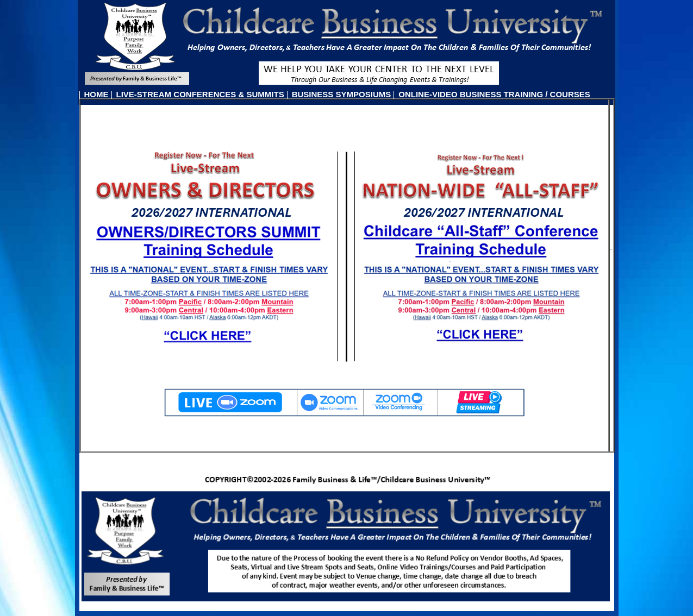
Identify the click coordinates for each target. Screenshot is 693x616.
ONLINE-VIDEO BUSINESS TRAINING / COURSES (494, 94)
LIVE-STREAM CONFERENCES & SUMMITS (200, 94)
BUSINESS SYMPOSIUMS (342, 94)
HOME (96, 94)
